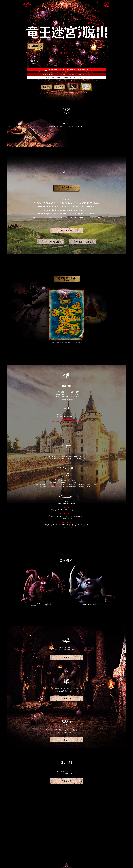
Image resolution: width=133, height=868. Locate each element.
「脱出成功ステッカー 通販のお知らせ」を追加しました (66, 127)
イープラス (67, 507)
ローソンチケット (66, 514)
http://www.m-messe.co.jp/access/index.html (66, 421)
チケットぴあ (66, 522)
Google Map (66, 419)
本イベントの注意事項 (54, 484)
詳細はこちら (66, 461)
